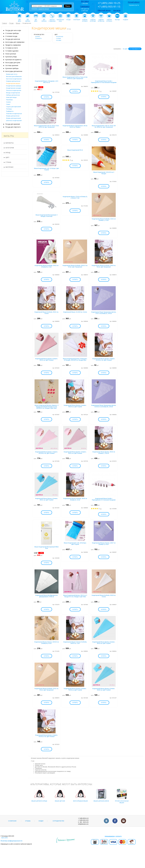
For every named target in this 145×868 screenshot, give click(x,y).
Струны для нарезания (13, 107)
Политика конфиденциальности (11, 855)
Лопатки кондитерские (14, 90)
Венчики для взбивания (14, 76)
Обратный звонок (104, 10)
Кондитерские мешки (13, 83)
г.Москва (85, 3)
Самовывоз (85, 6)
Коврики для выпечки (13, 81)
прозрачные (60, 37)
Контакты (117, 10)
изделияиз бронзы (101, 20)
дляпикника (44, 20)
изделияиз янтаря (93, 20)
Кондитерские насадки (14, 88)
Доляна (38, 37)
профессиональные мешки (122, 815)
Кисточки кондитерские (14, 79)
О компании (12, 836)
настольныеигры (60, 20)
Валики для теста (12, 74)
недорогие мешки (44, 9)
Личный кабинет (134, 2)
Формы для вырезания (13, 118)
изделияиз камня (85, 20)
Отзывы (28, 836)
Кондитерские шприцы (14, 86)
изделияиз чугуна (109, 20)
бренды (117, 19)
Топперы (9, 109)
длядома (19, 20)
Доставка (85, 1)
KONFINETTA (38, 38)
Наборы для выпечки (13, 95)
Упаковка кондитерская (14, 114)
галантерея (77, 19)
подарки (126, 19)
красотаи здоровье (52, 20)
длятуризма (28, 20)
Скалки (8, 102)
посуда (68, 19)
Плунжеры (9, 100)
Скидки (41, 836)
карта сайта (4, 852)
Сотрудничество (58, 836)
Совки (8, 104)
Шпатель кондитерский (14, 120)
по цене (125, 49)
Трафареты (10, 111)
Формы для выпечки (13, 116)
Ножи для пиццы (11, 97)
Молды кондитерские (13, 93)
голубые (59, 38)
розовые (59, 40)
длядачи (36, 20)
